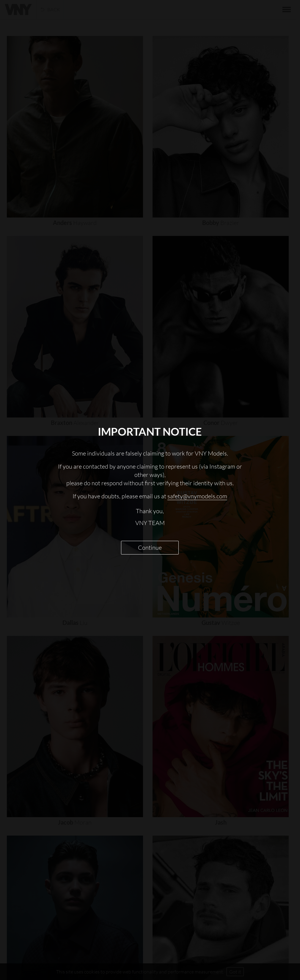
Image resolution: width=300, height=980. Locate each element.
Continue (150, 547)
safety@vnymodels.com (197, 496)
